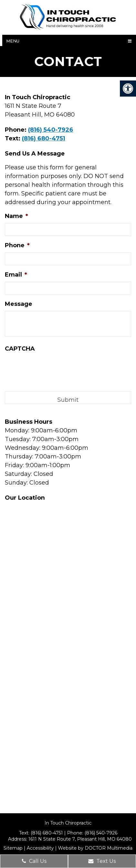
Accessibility (40, 848)
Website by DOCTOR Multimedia (95, 848)
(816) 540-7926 (51, 130)
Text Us (102, 861)
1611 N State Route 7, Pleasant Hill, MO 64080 (80, 839)
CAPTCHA (20, 349)
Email (16, 275)
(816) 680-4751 (44, 138)
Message (19, 304)
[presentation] (54, 368)
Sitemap (13, 848)
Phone (17, 245)
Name (16, 216)
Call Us (34, 861)
